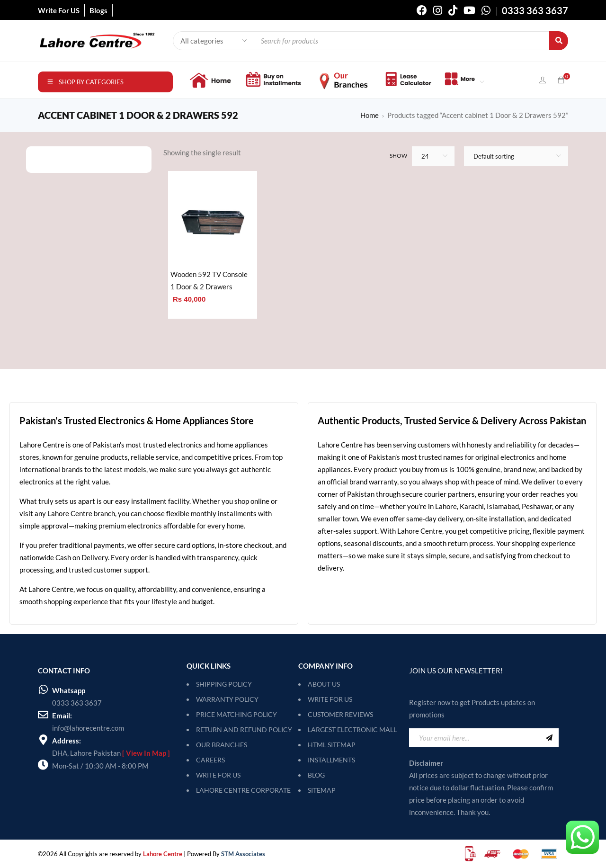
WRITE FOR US (218, 775)
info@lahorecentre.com (88, 728)
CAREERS (210, 760)
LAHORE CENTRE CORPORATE (243, 790)
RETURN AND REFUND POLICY (244, 729)
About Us (324, 684)
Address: (67, 741)
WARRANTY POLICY (227, 699)
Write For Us (330, 699)
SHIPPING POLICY (224, 684)
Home (370, 115)
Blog (316, 775)
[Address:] (43, 740)
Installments (331, 760)
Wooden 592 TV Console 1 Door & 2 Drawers (209, 280)
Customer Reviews (340, 714)
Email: (62, 716)
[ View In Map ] (146, 753)
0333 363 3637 (77, 703)
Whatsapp (69, 690)
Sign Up (549, 738)
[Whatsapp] (43, 689)
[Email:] (43, 715)
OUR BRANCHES (222, 745)
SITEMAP (322, 790)
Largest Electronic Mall (352, 729)
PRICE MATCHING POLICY (236, 714)
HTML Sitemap (332, 745)
